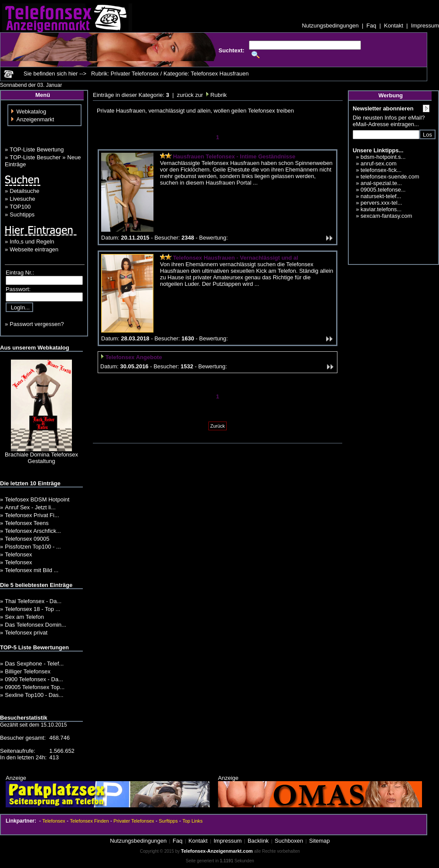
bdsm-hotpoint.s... (383, 157)
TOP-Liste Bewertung (37, 149)
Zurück (218, 426)
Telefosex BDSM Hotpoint (37, 499)
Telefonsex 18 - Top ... (32, 609)
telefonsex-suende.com (390, 177)
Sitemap (320, 841)
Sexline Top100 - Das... (34, 695)
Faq (371, 26)
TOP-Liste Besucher (35, 157)
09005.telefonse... (383, 190)
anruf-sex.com (378, 163)
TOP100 (20, 207)
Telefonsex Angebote (134, 357)
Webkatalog (31, 112)
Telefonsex (18, 554)
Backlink (258, 841)
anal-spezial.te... (381, 183)
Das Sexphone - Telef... (34, 664)
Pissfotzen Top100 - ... (33, 547)
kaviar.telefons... (381, 209)
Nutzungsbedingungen (330, 26)
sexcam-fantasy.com (386, 216)
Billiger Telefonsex (28, 671)
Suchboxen (289, 841)
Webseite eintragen (34, 249)
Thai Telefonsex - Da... (33, 601)
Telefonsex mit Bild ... (32, 570)
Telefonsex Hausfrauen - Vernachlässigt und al (236, 258)
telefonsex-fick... (381, 170)
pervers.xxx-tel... (381, 203)
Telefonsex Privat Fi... (32, 515)
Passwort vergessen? (37, 324)
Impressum (425, 26)
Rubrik (218, 95)
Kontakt (394, 26)
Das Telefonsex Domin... (36, 625)
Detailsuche (24, 191)
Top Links (192, 821)
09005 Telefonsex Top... (35, 687)
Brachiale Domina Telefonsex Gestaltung (41, 458)
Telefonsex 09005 (27, 539)
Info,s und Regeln (32, 242)
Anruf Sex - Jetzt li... (30, 507)
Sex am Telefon (24, 617)
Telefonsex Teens (27, 523)
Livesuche (22, 199)
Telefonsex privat (26, 633)
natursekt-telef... (381, 196)
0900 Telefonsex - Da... (34, 679)
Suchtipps (22, 214)
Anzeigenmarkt (36, 119)
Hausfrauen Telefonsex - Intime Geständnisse (234, 156)
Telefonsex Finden (89, 821)
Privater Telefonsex (134, 821)
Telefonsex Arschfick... (33, 531)
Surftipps (168, 821)
